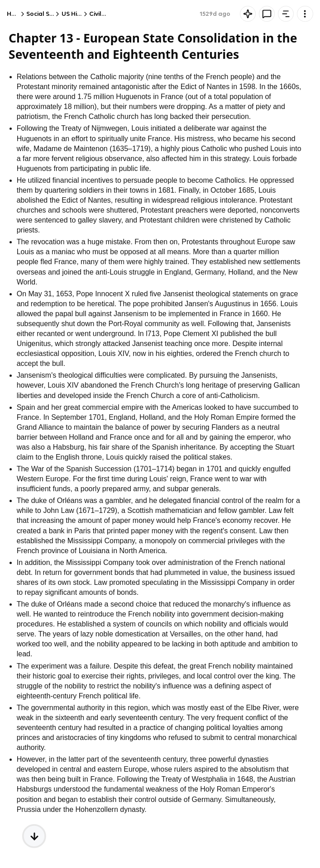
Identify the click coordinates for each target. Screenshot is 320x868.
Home (16, 14)
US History (77, 14)
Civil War (102, 14)
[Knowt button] (248, 14)
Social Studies (47, 14)
